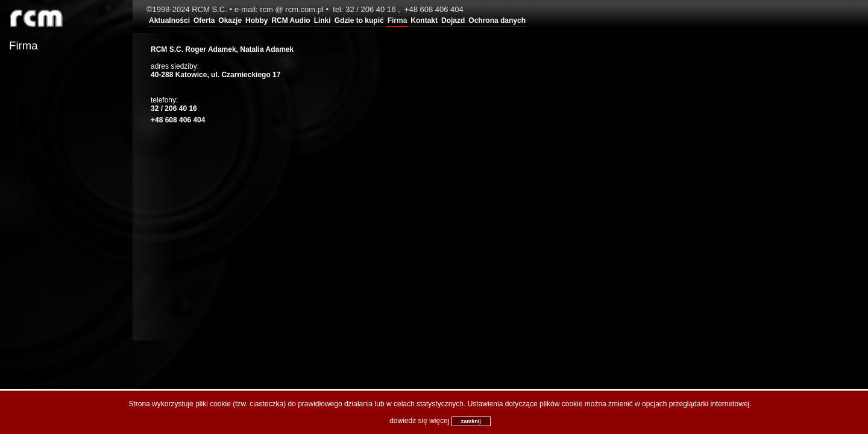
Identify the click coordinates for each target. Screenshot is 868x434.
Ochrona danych (497, 20)
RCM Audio (291, 20)
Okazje (230, 20)
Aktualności (169, 20)
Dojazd (453, 20)
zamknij (471, 421)
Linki (322, 20)
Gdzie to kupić (359, 20)
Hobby (256, 20)
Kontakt (424, 20)
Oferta (204, 20)
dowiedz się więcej (419, 421)
